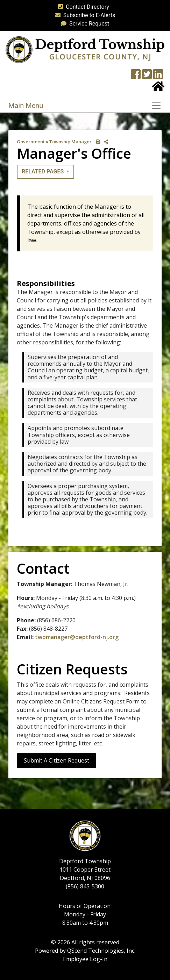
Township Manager (70, 142)
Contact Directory (82, 7)
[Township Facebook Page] (136, 76)
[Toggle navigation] (158, 106)
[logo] (85, 49)
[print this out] (97, 142)
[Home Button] (158, 89)
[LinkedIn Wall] (158, 76)
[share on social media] (105, 142)
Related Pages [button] (43, 171)
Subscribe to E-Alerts (84, 15)
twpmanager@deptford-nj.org (77, 637)
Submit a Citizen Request (56, 760)
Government (31, 142)
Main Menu (26, 106)
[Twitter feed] (147, 76)
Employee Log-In (85, 959)
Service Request (84, 24)
